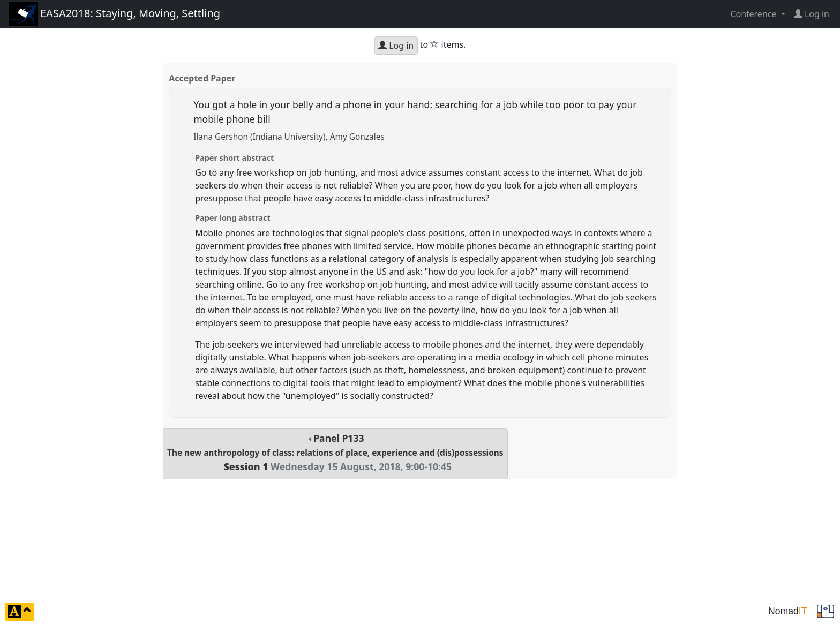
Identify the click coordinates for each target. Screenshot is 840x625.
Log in (396, 46)
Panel (335, 452)
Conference (754, 14)
